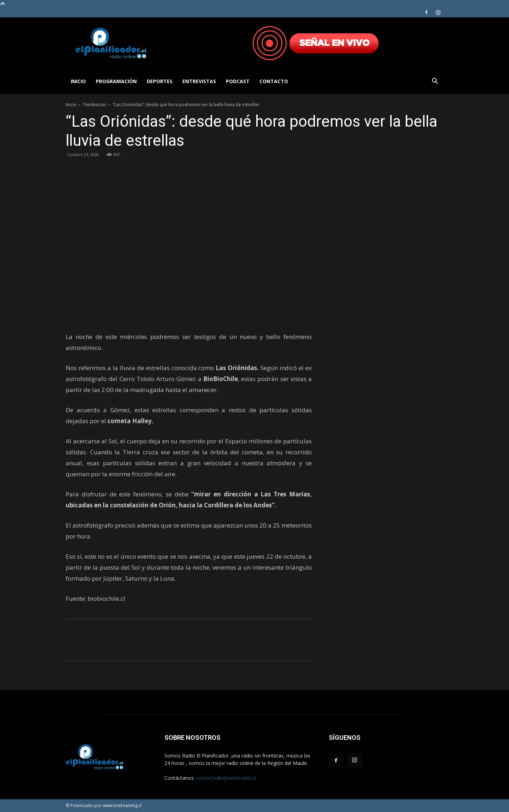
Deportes (160, 81)
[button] (435, 82)
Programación (116, 81)
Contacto (274, 81)
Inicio (78, 81)
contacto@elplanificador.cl (226, 778)
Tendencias (95, 105)
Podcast (238, 81)
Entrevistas (199, 81)
